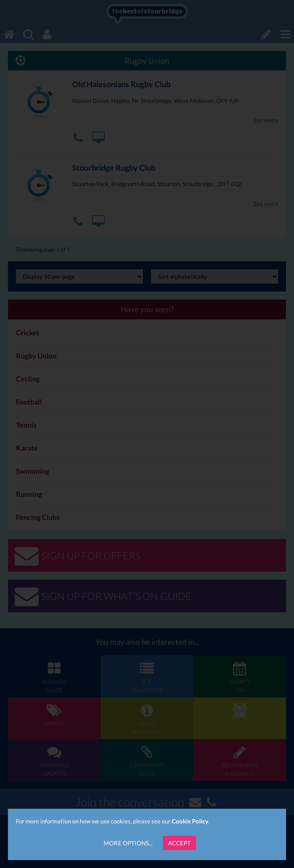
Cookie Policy (190, 821)
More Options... (128, 843)
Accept (179, 843)
